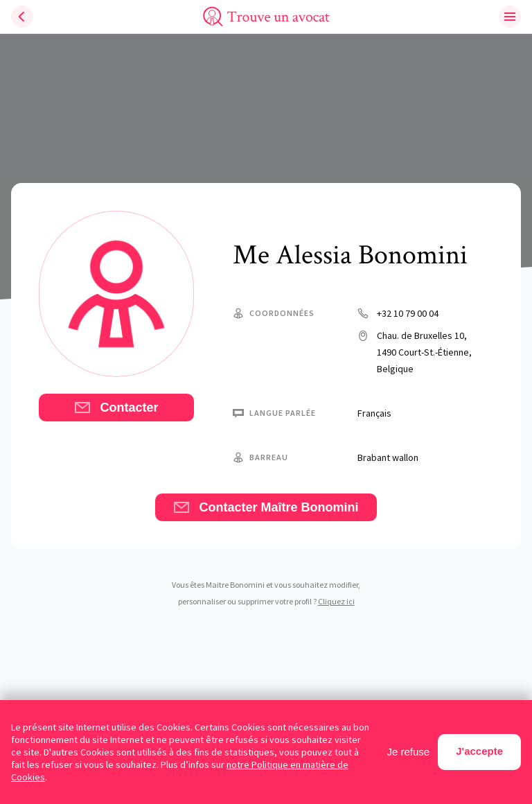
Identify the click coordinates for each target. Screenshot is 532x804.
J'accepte (479, 751)
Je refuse (409, 752)
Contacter (116, 408)
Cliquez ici (336, 601)
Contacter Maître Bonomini (266, 507)
